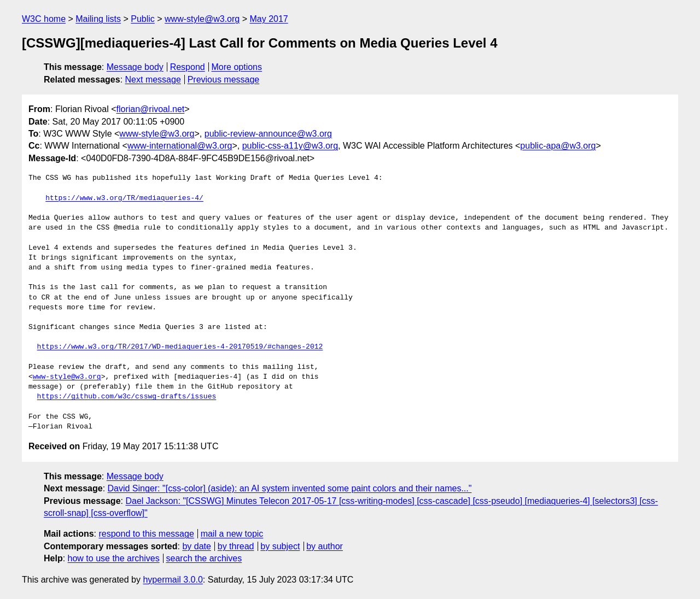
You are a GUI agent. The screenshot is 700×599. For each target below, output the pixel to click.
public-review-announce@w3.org (268, 134)
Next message (153, 80)
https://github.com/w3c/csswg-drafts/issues (127, 397)
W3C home (44, 19)
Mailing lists (98, 19)
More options (237, 67)
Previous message (224, 80)
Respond (188, 67)
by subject (280, 546)
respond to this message (146, 534)
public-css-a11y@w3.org (290, 146)
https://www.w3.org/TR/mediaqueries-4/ (124, 198)
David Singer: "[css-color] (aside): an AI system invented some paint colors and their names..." (290, 488)
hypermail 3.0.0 (173, 580)
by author (325, 546)
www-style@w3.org (202, 19)
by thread (236, 546)
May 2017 (269, 19)
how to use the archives (114, 558)
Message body (135, 67)
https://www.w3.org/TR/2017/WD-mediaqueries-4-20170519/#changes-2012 (180, 347)
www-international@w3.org (180, 146)
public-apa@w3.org (558, 146)
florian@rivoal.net (151, 109)
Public (143, 19)
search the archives (204, 558)
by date (196, 546)
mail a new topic (232, 534)
